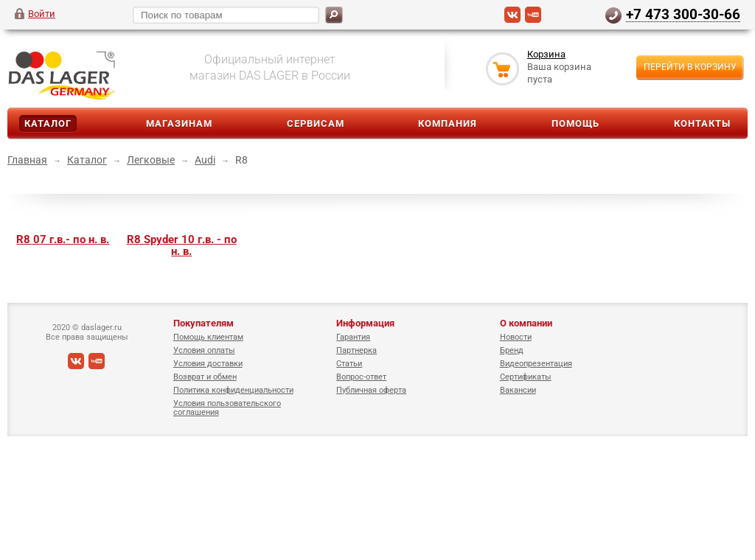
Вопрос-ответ (361, 377)
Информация (365, 323)
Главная (27, 160)
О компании (526, 323)
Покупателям (203, 323)
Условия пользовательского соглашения (227, 408)
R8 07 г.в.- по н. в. (63, 239)
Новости (516, 337)
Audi (205, 160)
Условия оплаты (204, 350)
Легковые (151, 160)
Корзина (546, 54)
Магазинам (179, 123)
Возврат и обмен (205, 377)
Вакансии (518, 390)
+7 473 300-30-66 (683, 14)
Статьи (349, 364)
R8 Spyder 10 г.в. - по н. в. (182, 245)
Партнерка (356, 350)
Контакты (702, 123)
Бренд (512, 350)
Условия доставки (208, 364)
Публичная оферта (371, 390)
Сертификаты (526, 377)
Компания (448, 123)
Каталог (48, 123)
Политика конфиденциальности (233, 390)
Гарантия (353, 337)
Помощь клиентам (208, 337)
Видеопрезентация (536, 364)
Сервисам (316, 123)
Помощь (575, 123)
